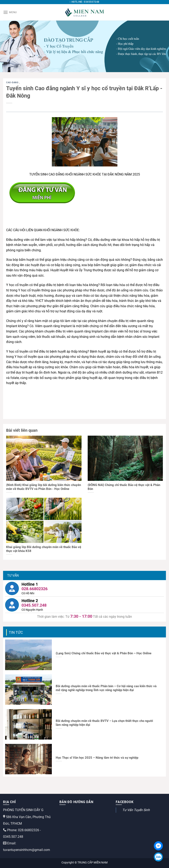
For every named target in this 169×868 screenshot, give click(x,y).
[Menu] (10, 12)
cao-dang (13, 83)
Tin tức (16, 632)
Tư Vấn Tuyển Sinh (136, 810)
